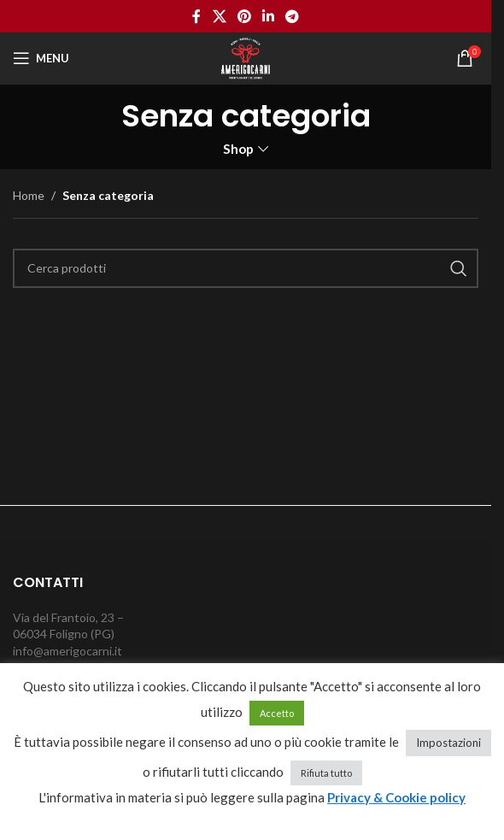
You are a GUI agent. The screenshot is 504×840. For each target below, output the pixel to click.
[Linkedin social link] (269, 16)
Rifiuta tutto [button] (326, 773)
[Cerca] (246, 268)
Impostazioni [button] (448, 743)
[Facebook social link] (196, 16)
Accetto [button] (277, 713)
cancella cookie (252, 819)
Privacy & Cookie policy (396, 797)
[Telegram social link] (293, 16)
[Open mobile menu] (41, 58)
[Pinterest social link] (244, 16)
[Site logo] (246, 57)
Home (29, 195)
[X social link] (219, 16)
